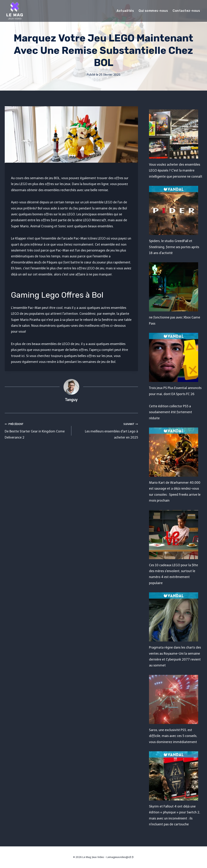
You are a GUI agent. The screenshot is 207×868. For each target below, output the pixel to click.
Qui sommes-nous (153, 11)
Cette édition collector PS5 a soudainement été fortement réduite (171, 412)
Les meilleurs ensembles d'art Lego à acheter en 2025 (106, 430)
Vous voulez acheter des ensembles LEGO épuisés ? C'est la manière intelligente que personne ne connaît (176, 171)
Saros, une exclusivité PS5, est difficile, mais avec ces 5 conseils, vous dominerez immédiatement (173, 736)
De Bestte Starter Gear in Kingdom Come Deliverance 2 (36, 430)
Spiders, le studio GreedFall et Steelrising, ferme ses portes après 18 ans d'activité (174, 247)
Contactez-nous (186, 11)
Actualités (125, 11)
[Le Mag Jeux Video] (15, 11)
